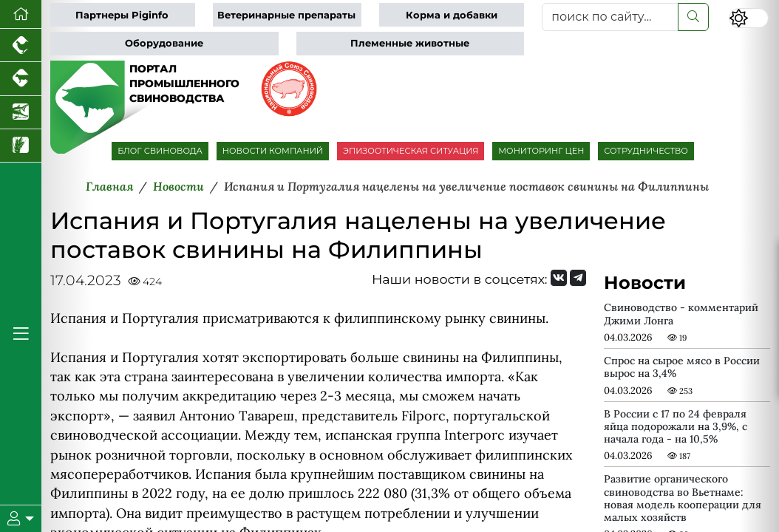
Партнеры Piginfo (122, 15)
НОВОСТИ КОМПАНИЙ (273, 151)
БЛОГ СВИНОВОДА (160, 151)
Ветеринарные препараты (286, 15)
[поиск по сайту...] (610, 17)
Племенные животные (410, 43)
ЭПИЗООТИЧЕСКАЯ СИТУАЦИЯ (411, 151)
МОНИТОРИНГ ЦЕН (541, 151)
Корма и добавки (452, 15)
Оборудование (164, 43)
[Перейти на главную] (21, 14)
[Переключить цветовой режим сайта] (749, 18)
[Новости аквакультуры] (21, 113)
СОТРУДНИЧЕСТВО (646, 151)
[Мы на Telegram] (578, 278)
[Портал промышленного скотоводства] (21, 79)
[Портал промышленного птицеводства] (21, 45)
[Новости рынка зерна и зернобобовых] (21, 146)
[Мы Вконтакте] (559, 278)
